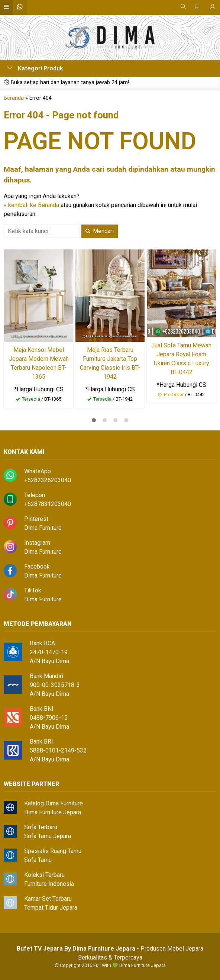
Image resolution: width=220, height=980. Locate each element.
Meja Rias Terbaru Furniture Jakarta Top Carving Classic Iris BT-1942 (110, 363)
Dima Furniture (43, 528)
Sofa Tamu (38, 860)
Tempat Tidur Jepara (51, 908)
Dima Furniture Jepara (53, 812)
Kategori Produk (35, 68)
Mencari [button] (100, 231)
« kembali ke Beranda (31, 205)
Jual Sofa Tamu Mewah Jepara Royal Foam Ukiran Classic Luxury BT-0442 (181, 359)
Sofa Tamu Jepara (48, 836)
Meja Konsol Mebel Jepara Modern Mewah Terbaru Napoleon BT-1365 (39, 363)
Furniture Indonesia (49, 884)
